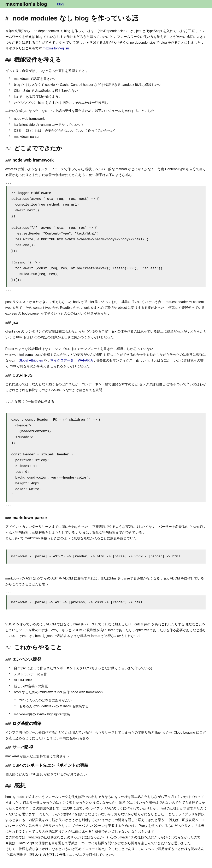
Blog (60, 4)
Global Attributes (31, 360)
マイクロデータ (62, 360)
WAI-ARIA (85, 360)
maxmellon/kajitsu (56, 48)
